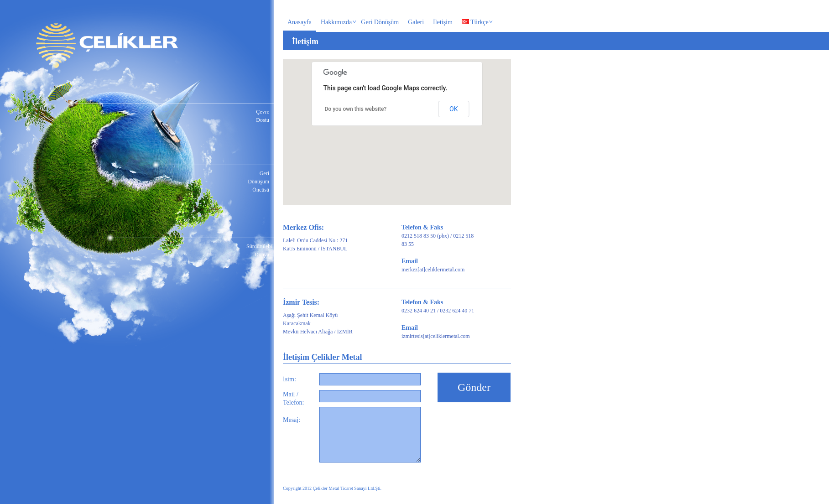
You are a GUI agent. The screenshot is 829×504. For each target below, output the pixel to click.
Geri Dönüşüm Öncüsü (258, 182)
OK (454, 109)
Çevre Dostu (263, 116)
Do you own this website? (356, 109)
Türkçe (475, 23)
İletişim (443, 22)
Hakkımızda (336, 23)
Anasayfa (300, 22)
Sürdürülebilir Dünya (258, 250)
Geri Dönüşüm (380, 22)
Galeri (416, 22)
